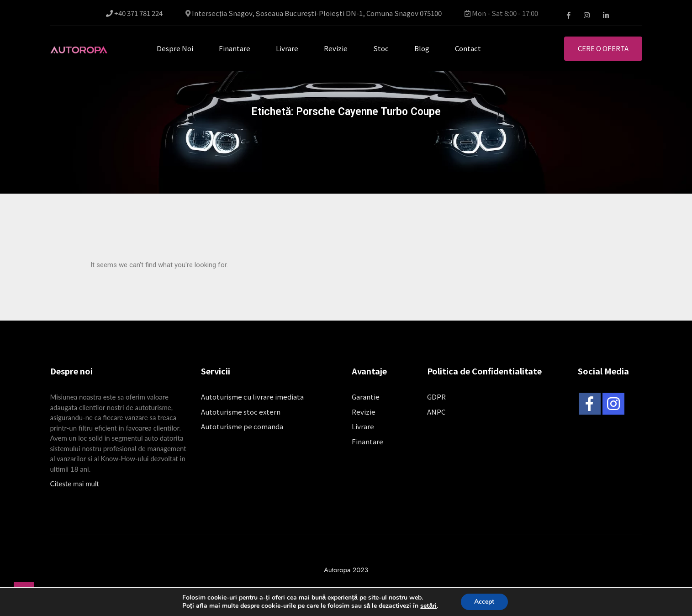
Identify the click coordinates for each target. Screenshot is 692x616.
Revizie (336, 48)
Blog (422, 48)
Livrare (287, 48)
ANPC (436, 412)
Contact (468, 48)
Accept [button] (484, 602)
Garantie (366, 397)
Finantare (235, 48)
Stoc (381, 48)
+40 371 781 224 (134, 13)
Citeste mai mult (75, 484)
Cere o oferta (603, 48)
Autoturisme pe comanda (242, 426)
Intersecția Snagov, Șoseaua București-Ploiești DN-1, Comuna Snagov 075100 (317, 13)
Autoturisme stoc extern (241, 412)
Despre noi (175, 48)
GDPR (436, 397)
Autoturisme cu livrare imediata (252, 397)
